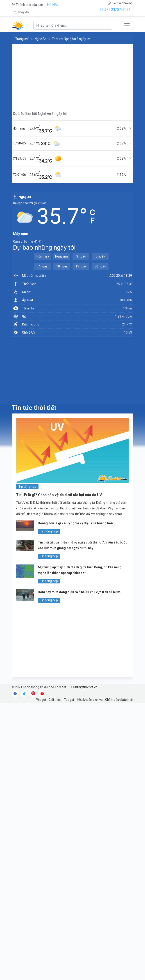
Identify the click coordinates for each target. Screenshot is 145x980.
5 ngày (100, 256)
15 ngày (81, 266)
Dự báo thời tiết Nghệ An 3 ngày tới (40, 114)
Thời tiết (60, 687)
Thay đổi (22, 12)
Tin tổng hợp (27, 487)
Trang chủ (22, 39)
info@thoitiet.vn (84, 687)
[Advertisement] (72, 76)
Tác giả (69, 700)
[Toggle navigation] (127, 25)
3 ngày (81, 256)
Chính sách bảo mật (119, 700)
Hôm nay (43, 256)
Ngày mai (62, 256)
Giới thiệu (55, 700)
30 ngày (100, 266)
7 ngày (43, 266)
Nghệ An (41, 39)
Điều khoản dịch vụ (90, 700)
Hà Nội (52, 5)
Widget (41, 700)
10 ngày (62, 266)
